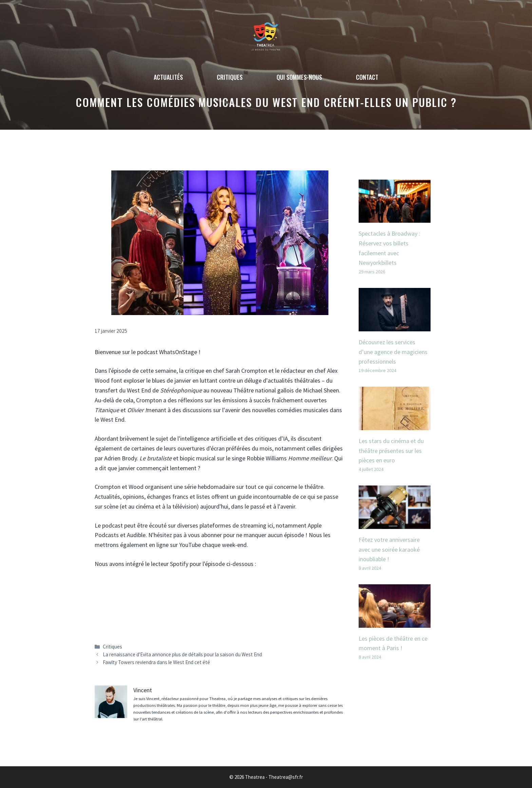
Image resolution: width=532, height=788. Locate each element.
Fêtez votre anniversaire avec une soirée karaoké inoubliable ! (389, 549)
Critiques (230, 77)
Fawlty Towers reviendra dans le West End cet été (156, 662)
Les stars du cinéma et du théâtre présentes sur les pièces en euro (391, 451)
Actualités (168, 77)
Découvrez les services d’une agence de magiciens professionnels (393, 352)
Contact (367, 77)
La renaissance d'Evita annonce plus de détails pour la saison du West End (182, 654)
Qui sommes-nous (299, 77)
